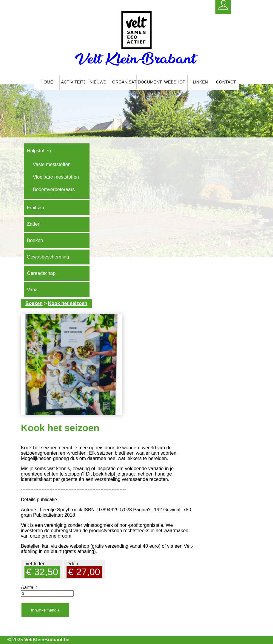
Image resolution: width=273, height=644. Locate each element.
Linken (200, 82)
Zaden (34, 224)
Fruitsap (36, 208)
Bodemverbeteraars (54, 189)
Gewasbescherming (48, 257)
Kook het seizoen (68, 303)
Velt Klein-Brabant (136, 59)
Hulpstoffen (39, 151)
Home (47, 82)
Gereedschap (41, 273)
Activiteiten (73, 82)
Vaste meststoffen (52, 164)
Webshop (175, 82)
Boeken (35, 240)
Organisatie (124, 82)
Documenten (150, 82)
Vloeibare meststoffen (56, 177)
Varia (32, 290)
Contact (226, 82)
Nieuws (98, 82)
